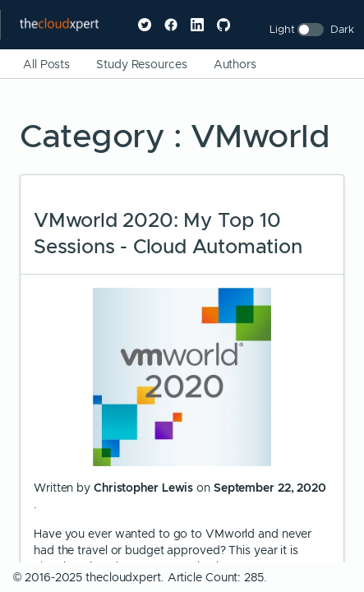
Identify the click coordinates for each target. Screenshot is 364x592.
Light (282, 29)
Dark (342, 29)
